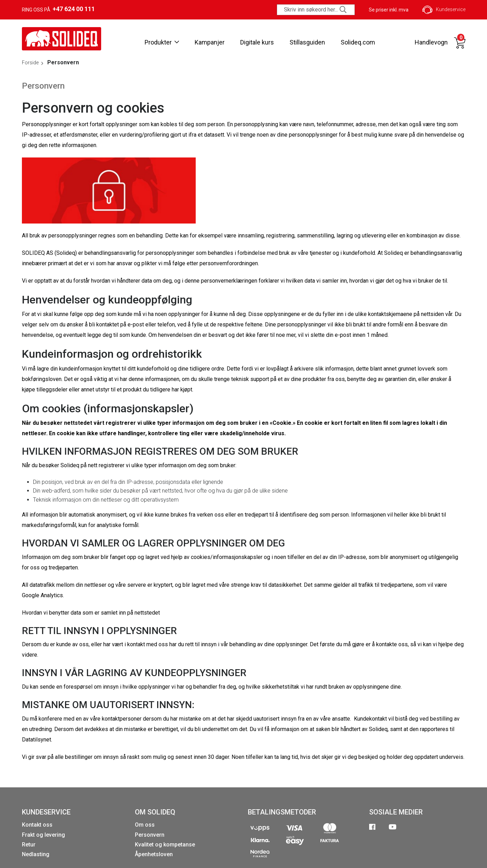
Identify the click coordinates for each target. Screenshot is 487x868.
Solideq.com (358, 42)
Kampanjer (210, 42)
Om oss (145, 825)
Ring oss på (58, 9)
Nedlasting (36, 854)
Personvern (150, 835)
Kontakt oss (37, 825)
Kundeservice (444, 10)
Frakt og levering (43, 835)
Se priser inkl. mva (389, 10)
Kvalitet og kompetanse (165, 845)
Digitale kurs (257, 42)
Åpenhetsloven (154, 854)
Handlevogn (431, 42)
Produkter (162, 42)
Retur (29, 845)
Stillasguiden (307, 42)
